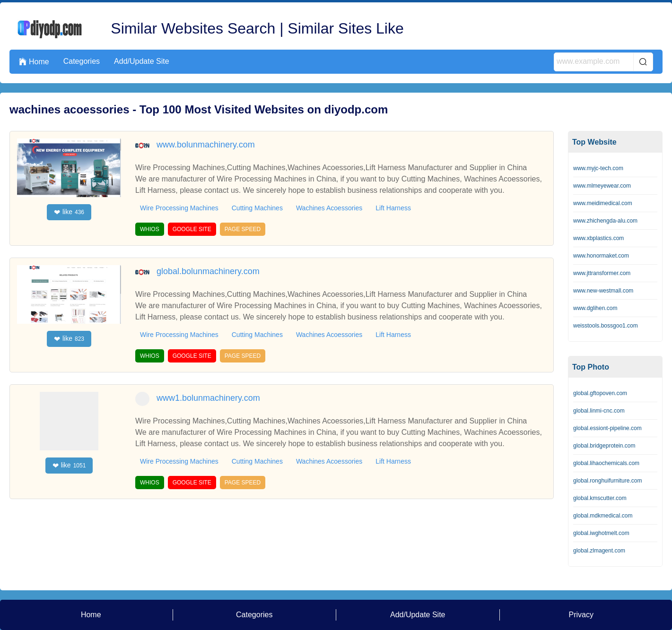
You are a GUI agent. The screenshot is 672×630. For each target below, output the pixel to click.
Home (34, 62)
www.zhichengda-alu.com (605, 221)
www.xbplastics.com (598, 238)
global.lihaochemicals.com (606, 463)
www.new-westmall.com (603, 291)
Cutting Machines (257, 208)
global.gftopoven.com (600, 393)
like (69, 212)
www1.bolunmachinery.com (208, 398)
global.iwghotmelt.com (601, 533)
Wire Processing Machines (179, 208)
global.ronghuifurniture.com (607, 481)
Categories (82, 61)
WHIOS (150, 229)
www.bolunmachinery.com (206, 145)
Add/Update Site (142, 61)
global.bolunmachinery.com (208, 271)
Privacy (581, 615)
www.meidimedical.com (603, 203)
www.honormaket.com (601, 256)
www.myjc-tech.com (598, 168)
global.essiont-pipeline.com (607, 428)
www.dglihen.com (595, 308)
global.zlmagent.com (599, 551)
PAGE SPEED (243, 229)
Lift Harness (393, 208)
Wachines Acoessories (329, 208)
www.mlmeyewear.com (602, 186)
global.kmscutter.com (600, 498)
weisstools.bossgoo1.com (606, 326)
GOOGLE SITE (192, 229)
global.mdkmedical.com (603, 516)
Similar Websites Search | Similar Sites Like (257, 28)
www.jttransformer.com (602, 273)
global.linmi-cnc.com (599, 411)
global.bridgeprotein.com (604, 446)
